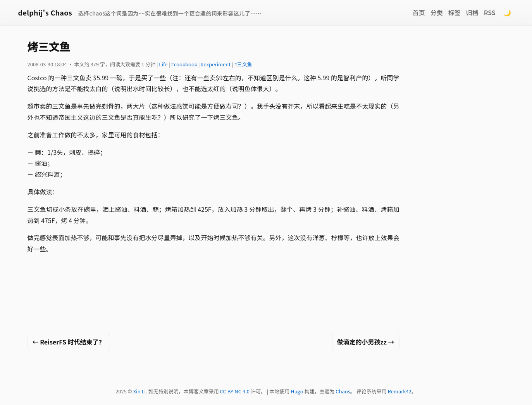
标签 (455, 12)
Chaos (343, 391)
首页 (419, 12)
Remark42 (400, 391)
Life (163, 64)
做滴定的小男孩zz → (366, 342)
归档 (472, 12)
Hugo (297, 391)
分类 (437, 12)
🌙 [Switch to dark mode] (507, 12)
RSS (490, 12)
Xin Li (140, 391)
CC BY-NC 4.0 (235, 391)
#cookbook (184, 64)
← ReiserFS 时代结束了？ (69, 342)
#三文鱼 (243, 64)
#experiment (216, 64)
